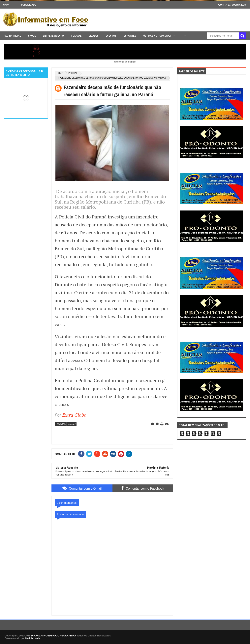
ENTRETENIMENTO (53, 36)
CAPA (6, 5)
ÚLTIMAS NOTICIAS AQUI (157, 36)
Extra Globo (74, 415)
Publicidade (29, 5)
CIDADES (94, 36)
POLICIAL (76, 36)
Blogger (132, 62)
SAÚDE (32, 36)
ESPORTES (130, 36)
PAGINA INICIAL (12, 36)
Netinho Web (32, 638)
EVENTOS (111, 36)
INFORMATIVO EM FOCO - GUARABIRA (53, 636)
